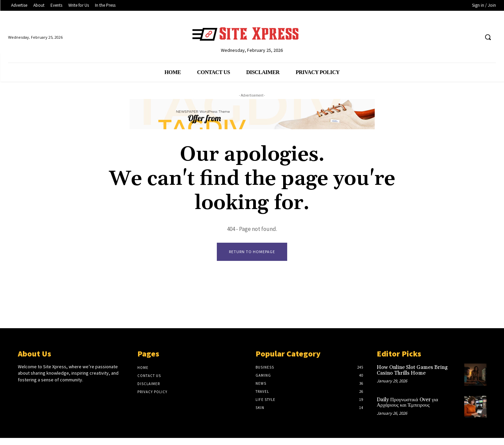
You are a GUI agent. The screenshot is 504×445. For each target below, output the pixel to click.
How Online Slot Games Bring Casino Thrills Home (412, 371)
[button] (488, 37)
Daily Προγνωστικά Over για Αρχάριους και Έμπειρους (407, 403)
